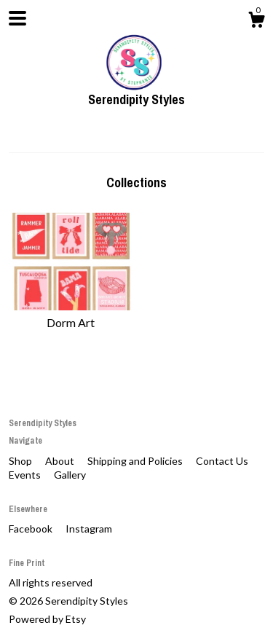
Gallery (70, 475)
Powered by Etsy (47, 619)
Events (26, 475)
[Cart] (256, 22)
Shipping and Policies (136, 461)
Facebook (32, 529)
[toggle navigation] (17, 18)
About (61, 461)
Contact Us (222, 461)
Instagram (89, 529)
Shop (21, 461)
